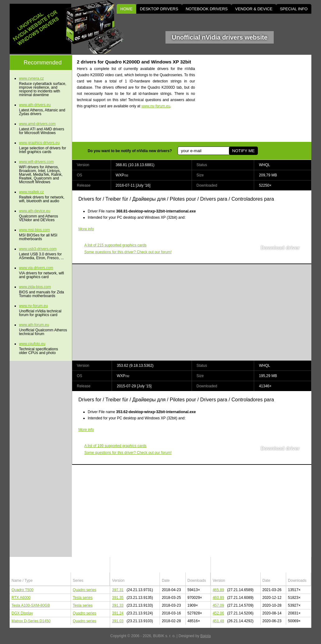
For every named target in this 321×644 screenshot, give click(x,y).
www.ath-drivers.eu (35, 105)
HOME (126, 9)
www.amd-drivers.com (37, 124)
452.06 (219, 613)
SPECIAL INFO (294, 9)
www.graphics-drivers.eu (39, 143)
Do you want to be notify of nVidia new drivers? (130, 151)
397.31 (118, 590)
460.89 (219, 598)
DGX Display (22, 613)
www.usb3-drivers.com (38, 249)
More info (86, 229)
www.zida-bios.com (35, 287)
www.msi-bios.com (34, 230)
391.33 (118, 605)
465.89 (219, 590)
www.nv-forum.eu (156, 106)
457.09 (219, 605)
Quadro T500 (23, 590)
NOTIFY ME (242, 151)
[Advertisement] (258, 98)
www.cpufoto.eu (32, 344)
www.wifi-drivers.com (36, 162)
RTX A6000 (21, 598)
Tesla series (83, 598)
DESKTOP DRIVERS (159, 9)
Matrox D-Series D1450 (31, 621)
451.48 (219, 621)
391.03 (118, 621)
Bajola (205, 636)
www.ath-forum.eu (34, 325)
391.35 (118, 598)
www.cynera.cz (31, 78)
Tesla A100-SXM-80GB (31, 605)
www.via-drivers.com (36, 268)
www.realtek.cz (31, 192)
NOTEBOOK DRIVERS (207, 9)
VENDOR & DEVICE (254, 9)
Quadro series (84, 590)
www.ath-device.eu (35, 211)
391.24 (118, 613)
